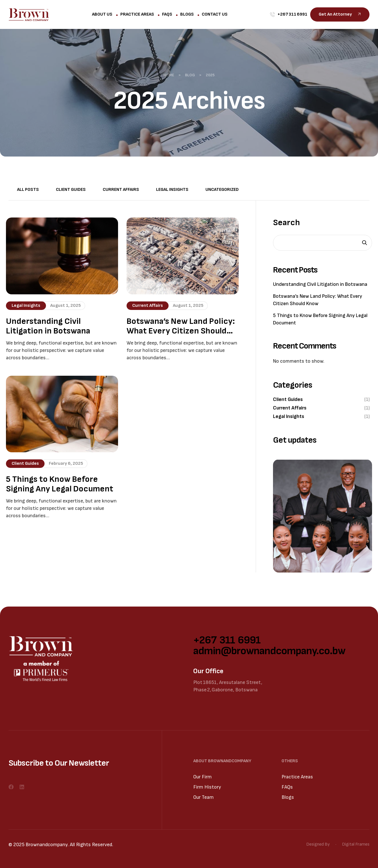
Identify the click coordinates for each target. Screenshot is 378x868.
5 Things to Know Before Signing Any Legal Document (60, 484)
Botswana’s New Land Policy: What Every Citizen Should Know (181, 326)
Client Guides (71, 190)
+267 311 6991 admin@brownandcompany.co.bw (269, 646)
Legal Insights (172, 190)
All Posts (28, 190)
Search (286, 223)
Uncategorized (222, 190)
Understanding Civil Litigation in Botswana (48, 326)
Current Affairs (121, 190)
